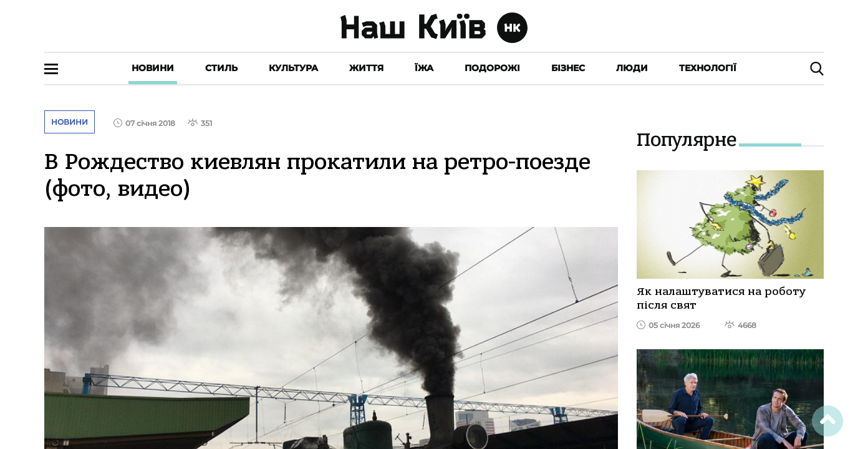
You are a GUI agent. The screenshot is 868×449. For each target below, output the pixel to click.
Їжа (424, 68)
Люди (632, 68)
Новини (153, 68)
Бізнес (568, 68)
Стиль (221, 68)
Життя (366, 68)
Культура (293, 68)
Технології (708, 68)
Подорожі (492, 68)
